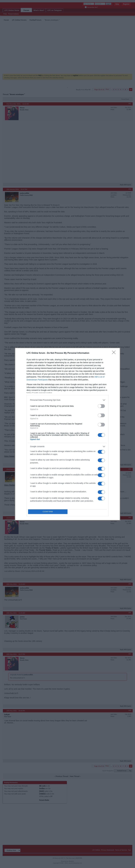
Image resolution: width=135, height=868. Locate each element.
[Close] (115, 353)
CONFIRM (48, 512)
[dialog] (67, 434)
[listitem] (67, 400)
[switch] (101, 406)
